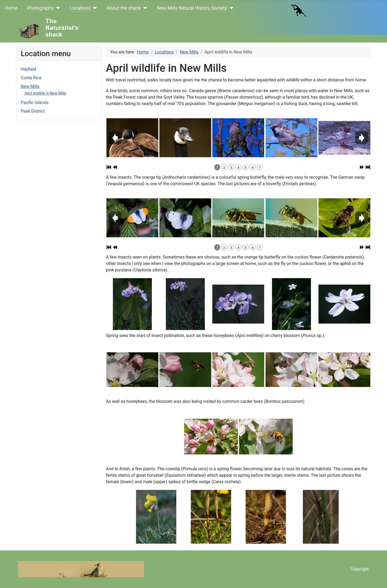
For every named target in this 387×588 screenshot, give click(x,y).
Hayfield (28, 69)
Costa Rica (31, 78)
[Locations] (94, 8)
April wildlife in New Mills (45, 93)
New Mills (30, 86)
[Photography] (57, 8)
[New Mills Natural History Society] (230, 8)
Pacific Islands (35, 103)
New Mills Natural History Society (192, 8)
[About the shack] (144, 8)
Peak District (33, 111)
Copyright (360, 569)
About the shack (124, 8)
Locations (80, 8)
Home (11, 8)
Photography (40, 8)
